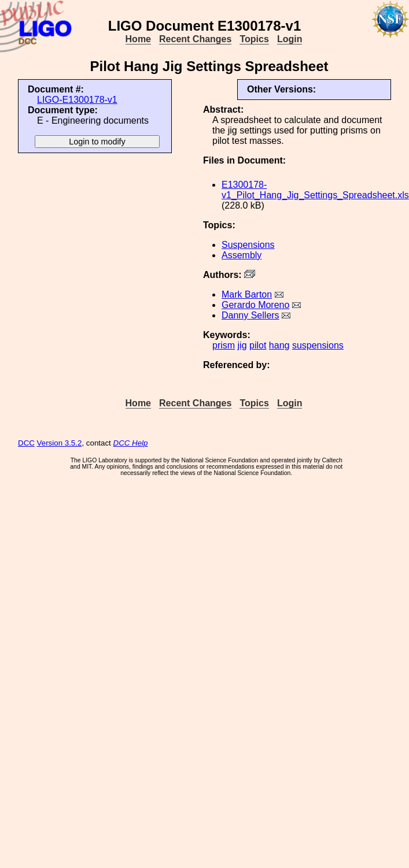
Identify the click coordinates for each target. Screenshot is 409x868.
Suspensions (248, 245)
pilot (258, 345)
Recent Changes (195, 39)
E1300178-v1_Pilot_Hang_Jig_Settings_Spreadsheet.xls (315, 190)
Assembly (242, 255)
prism (224, 345)
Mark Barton (247, 294)
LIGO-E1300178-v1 (77, 100)
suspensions (318, 345)
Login (290, 39)
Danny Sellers (250, 315)
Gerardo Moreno (255, 305)
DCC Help (131, 443)
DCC (26, 443)
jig (242, 345)
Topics (254, 39)
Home (138, 39)
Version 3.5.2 (60, 443)
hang (279, 345)
